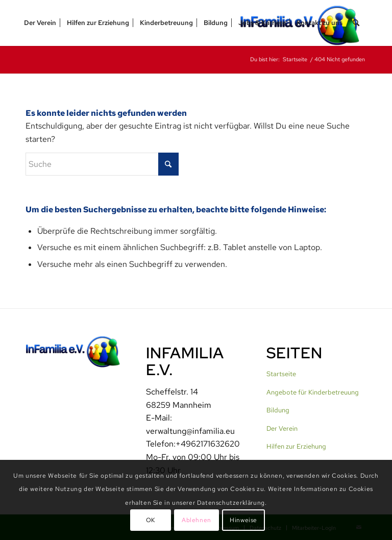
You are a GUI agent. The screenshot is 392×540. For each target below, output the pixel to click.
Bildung (278, 410)
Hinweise (243, 520)
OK (151, 520)
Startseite (281, 374)
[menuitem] (40, 23)
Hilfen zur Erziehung (296, 446)
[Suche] (356, 23)
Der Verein (282, 428)
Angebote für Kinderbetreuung (313, 392)
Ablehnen (197, 520)
